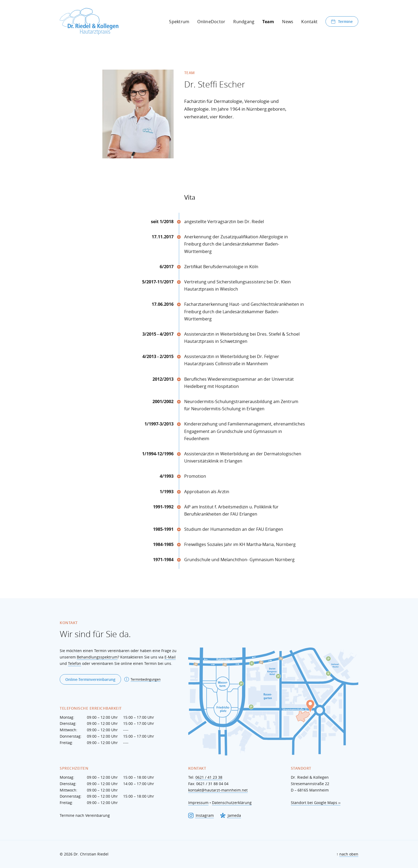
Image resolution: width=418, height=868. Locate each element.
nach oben (349, 854)
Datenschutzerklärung (232, 803)
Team (268, 22)
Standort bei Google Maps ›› (316, 803)
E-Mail (170, 657)
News (288, 22)
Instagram (201, 815)
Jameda (231, 815)
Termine (342, 21)
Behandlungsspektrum (97, 657)
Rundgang (244, 22)
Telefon (75, 663)
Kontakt (309, 22)
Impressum (198, 803)
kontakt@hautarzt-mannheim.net (218, 790)
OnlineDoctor (211, 22)
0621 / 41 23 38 (209, 777)
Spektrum (179, 22)
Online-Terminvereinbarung (90, 679)
